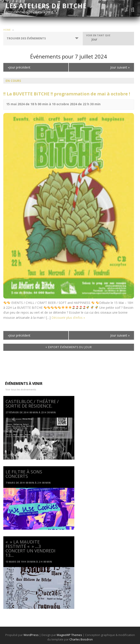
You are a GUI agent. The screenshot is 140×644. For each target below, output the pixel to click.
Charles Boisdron (81, 639)
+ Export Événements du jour (69, 347)
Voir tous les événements (21, 389)
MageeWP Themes (69, 635)
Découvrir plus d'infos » (68, 318)
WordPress (31, 635)
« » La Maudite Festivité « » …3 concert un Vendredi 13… (31, 548)
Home (7, 30)
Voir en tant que (98, 35)
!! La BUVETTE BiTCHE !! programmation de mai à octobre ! (67, 94)
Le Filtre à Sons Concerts (24, 474)
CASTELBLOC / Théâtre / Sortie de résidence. (32, 404)
